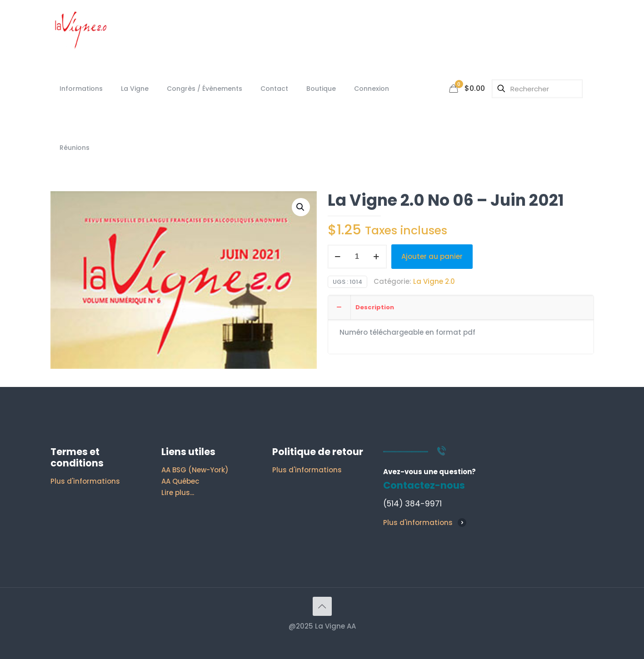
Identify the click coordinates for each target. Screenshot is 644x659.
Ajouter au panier (432, 256)
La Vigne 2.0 (434, 281)
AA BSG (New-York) (195, 470)
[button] (301, 207)
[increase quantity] (377, 257)
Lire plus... (178, 493)
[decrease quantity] (338, 257)
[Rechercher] (537, 89)
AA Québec (180, 481)
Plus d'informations (85, 481)
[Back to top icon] (322, 606)
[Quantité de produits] (357, 257)
